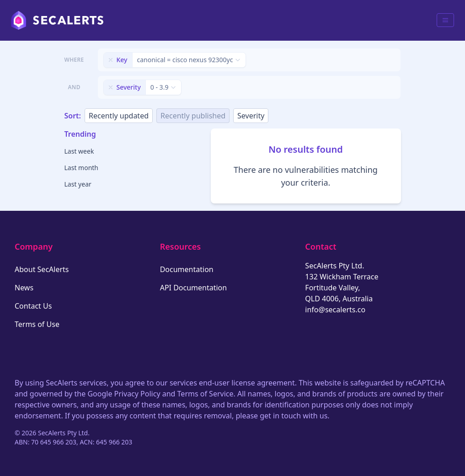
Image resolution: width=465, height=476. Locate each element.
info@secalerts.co (335, 310)
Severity (251, 116)
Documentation (187, 269)
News (24, 288)
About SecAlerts (42, 269)
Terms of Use (37, 324)
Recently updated (119, 116)
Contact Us (33, 306)
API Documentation (194, 288)
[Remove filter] (111, 60)
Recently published (193, 116)
